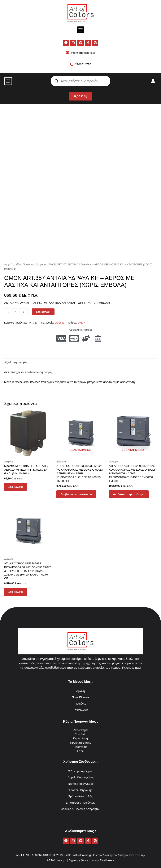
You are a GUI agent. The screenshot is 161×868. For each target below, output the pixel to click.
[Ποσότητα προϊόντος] (16, 312)
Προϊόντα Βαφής (80, 743)
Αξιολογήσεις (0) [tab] (15, 362)
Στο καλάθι (43, 312)
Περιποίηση (80, 738)
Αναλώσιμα (80, 730)
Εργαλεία (80, 734)
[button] (81, 30)
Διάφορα (41, 265)
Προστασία (80, 747)
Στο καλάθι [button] (16, 487)
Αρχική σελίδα (12, 265)
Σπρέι (80, 751)
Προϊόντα (28, 265)
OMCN (82, 323)
